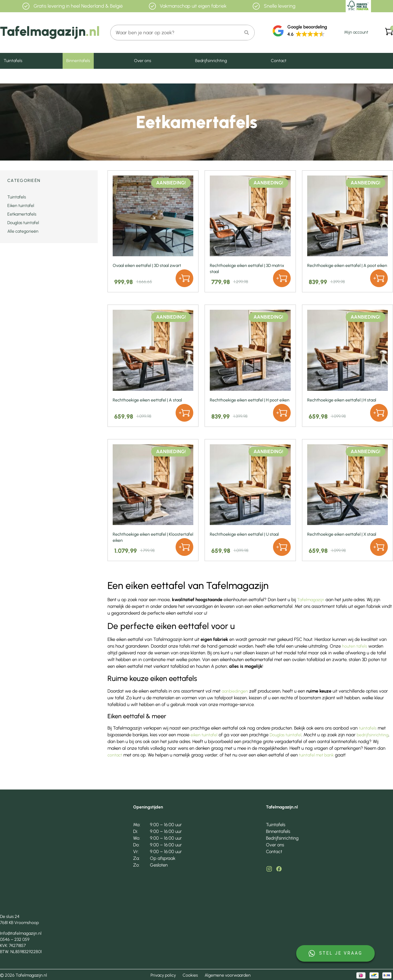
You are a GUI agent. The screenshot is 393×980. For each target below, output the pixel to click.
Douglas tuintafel (286, 735)
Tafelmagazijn (311, 600)
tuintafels (368, 728)
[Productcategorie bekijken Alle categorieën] (49, 231)
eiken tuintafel (204, 735)
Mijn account (356, 32)
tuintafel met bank (316, 755)
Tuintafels (13, 61)
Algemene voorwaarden (228, 975)
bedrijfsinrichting (373, 735)
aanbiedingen (235, 691)
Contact (279, 61)
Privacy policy (163, 975)
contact (115, 755)
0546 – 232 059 (15, 939)
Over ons (143, 61)
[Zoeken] (247, 33)
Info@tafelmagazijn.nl (21, 933)
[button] (184, 278)
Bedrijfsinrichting (211, 61)
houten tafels (355, 646)
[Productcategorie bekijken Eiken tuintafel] (49, 206)
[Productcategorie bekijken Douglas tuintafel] (49, 223)
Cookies (190, 975)
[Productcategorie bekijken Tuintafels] (49, 197)
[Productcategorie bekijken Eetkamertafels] (49, 214)
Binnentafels (78, 61)
